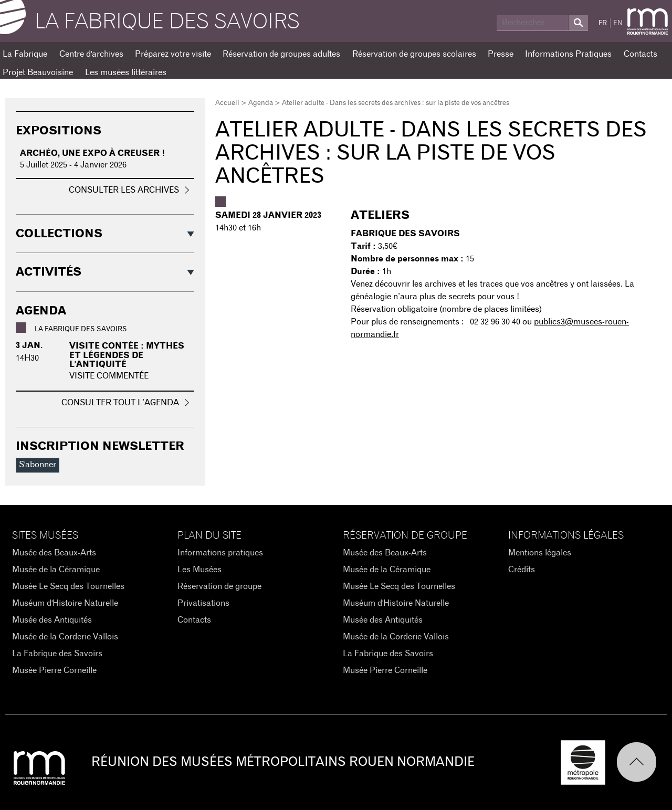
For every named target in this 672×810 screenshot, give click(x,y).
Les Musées (199, 570)
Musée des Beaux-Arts (54, 553)
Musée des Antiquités (52, 620)
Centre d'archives (91, 54)
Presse (501, 54)
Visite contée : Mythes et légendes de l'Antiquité (127, 355)
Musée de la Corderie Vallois (65, 637)
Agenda (261, 103)
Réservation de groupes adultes (281, 54)
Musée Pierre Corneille (54, 670)
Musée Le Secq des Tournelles (68, 586)
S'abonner (38, 465)
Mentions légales (540, 553)
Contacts (640, 54)
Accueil (227, 103)
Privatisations (203, 603)
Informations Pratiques (568, 54)
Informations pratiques (220, 553)
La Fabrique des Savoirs (57, 654)
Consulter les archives (124, 190)
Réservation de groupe (219, 586)
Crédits (522, 570)
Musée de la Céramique (56, 570)
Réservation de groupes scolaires (414, 54)
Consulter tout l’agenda (120, 403)
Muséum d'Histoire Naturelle (65, 603)
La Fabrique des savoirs (167, 22)
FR (603, 23)
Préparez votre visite (173, 54)
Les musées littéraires (126, 72)
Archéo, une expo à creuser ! (92, 153)
